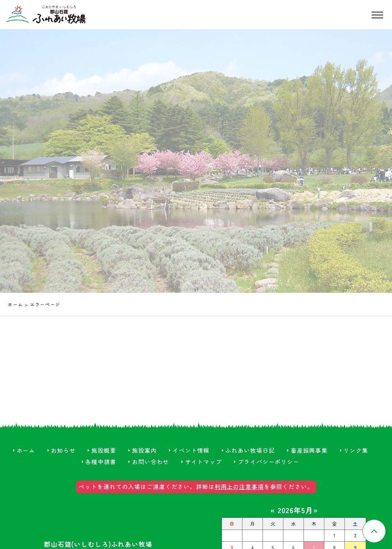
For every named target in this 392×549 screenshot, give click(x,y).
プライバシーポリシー (269, 462)
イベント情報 (191, 450)
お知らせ (63, 450)
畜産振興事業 (309, 450)
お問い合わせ (150, 462)
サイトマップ (203, 462)
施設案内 (144, 450)
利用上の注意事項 (239, 487)
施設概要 (104, 450)
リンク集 (356, 450)
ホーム (15, 304)
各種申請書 (101, 462)
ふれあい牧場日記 (250, 450)
